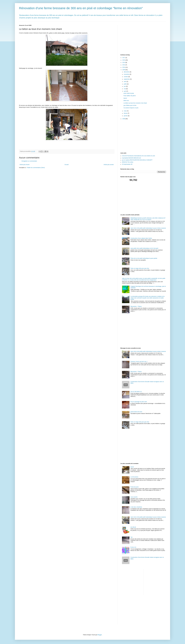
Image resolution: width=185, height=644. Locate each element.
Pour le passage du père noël (139, 402)
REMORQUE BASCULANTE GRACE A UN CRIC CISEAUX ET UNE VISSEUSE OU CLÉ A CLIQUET (148, 219)
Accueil (67, 165)
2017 (124, 58)
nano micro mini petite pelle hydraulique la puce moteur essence (148, 228)
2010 (124, 67)
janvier (126, 116)
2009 (124, 70)
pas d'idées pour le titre (130, 105)
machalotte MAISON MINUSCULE (131, 158)
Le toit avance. (135, 477)
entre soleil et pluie (129, 93)
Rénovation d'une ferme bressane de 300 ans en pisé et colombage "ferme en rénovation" (81, 8)
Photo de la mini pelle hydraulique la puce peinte (144, 258)
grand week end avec (136, 412)
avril (125, 91)
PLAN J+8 (133, 547)
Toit (131, 537)
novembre (127, 74)
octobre (126, 77)
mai (125, 89)
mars (125, 111)
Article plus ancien (109, 165)
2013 (124, 65)
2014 (124, 62)
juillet (125, 84)
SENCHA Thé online (128, 162)
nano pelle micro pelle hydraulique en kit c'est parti (144, 248)
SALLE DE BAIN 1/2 (136, 392)
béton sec (126, 101)
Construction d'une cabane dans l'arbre (141, 238)
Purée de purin (135, 487)
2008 (124, 119)
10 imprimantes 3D (127, 164)
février (126, 113)
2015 (124, 60)
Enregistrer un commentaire (29, 161)
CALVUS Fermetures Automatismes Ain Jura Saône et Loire (138, 156)
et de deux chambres (136, 507)
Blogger (100, 635)
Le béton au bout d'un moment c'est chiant (135, 103)
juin (125, 86)
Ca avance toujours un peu (131, 108)
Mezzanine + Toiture (136, 306)
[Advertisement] (136, 38)
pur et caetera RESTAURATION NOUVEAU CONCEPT (137, 160)
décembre (127, 72)
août (125, 82)
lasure (125, 98)
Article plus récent (24, 165)
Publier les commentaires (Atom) (36, 168)
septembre (127, 79)
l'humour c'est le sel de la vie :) (139, 362)
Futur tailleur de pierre (130, 96)
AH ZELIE (133, 527)
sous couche (134, 497)
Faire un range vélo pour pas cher (140, 268)
